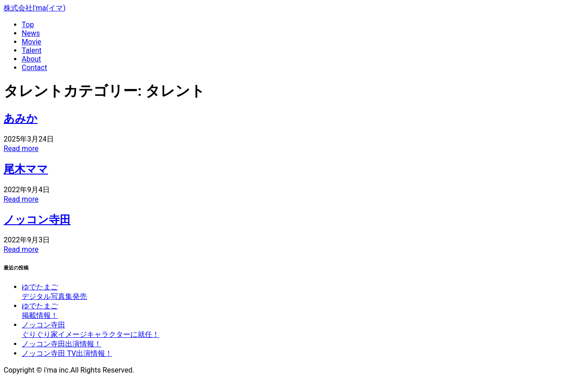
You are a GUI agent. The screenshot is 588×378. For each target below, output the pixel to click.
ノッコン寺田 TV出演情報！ (67, 353)
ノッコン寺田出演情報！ (62, 344)
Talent (32, 50)
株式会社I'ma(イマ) (35, 8)
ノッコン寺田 (37, 220)
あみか (21, 118)
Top (28, 25)
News (31, 33)
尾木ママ (26, 169)
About (31, 59)
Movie (31, 42)
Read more (21, 149)
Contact (34, 68)
